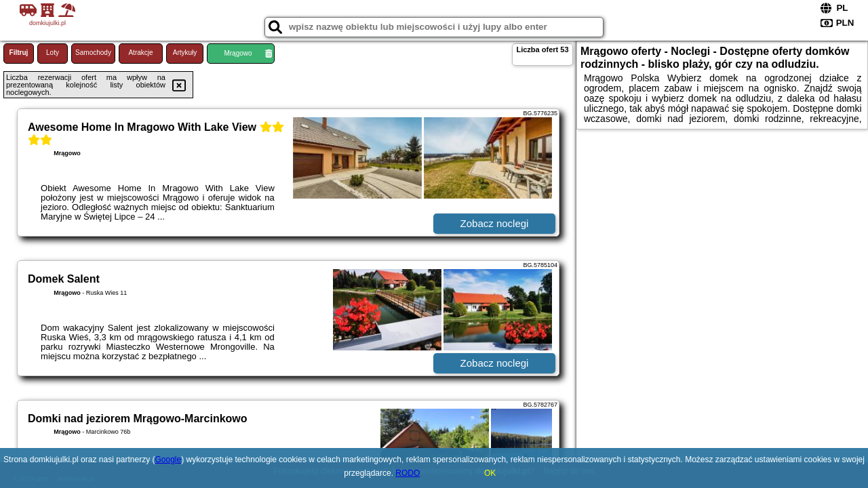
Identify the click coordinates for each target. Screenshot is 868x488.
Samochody (93, 53)
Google (168, 460)
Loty (53, 53)
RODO (408, 473)
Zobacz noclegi (495, 223)
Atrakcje (140, 53)
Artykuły (185, 53)
